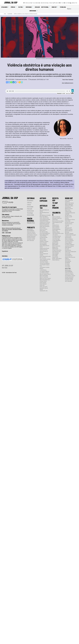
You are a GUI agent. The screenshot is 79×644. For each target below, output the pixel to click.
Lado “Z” (67, 227)
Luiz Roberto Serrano (44, 273)
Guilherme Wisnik (56, 232)
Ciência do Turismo (31, 232)
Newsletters (5, 221)
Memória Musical (69, 231)
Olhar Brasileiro (68, 238)
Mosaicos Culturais (69, 234)
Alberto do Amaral (56, 217)
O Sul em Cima (68, 236)
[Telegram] (15, 82)
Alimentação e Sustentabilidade (31, 230)
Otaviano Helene (43, 281)
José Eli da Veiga (56, 239)
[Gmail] (18, 82)
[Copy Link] (20, 82)
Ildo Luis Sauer (43, 258)
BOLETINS (68, 269)
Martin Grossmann (56, 246)
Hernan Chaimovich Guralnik (44, 254)
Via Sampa (67, 264)
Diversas (67, 218)
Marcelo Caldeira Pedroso (45, 274)
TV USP (55, 203)
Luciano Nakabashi (56, 240)
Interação (67, 225)
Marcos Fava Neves (44, 277)
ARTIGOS (43, 198)
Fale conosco (6, 214)
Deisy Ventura (43, 228)
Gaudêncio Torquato (44, 242)
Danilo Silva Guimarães (45, 226)
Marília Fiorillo (55, 243)
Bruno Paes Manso (44, 217)
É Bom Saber (68, 221)
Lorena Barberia (43, 270)
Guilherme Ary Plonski (44, 248)
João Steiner (55, 235)
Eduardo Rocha (56, 225)
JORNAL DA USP (11, 3)
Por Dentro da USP (31, 239)
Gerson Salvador (43, 243)
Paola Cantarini (43, 283)
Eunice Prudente (56, 227)
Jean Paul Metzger (44, 261)
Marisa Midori (55, 245)
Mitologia (67, 232)
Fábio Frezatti (43, 239)
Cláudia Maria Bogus (44, 221)
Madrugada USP (68, 228)
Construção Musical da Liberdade (70, 213)
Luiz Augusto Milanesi (44, 271)
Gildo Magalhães (43, 244)
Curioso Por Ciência (31, 234)
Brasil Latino (68, 210)
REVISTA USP (55, 199)
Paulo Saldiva (55, 254)
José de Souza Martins (45, 263)
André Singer (55, 220)
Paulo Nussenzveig (56, 252)
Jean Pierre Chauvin (44, 262)
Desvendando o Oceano (32, 235)
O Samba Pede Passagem (70, 235)
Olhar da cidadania (69, 239)
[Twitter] (9, 82)
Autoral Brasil (68, 207)
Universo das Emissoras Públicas (70, 258)
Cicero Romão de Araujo (45, 219)
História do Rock (69, 224)
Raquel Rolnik (55, 257)
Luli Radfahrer (55, 242)
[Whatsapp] (11, 82)
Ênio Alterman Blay (44, 232)
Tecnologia (63, 7)
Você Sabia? (68, 267)
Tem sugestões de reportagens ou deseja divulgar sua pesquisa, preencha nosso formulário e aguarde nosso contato (12, 210)
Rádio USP (55, 7)
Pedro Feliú (42, 285)
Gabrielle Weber (43, 240)
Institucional (46, 7)
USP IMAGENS (56, 207)
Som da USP (68, 253)
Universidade (34, 11)
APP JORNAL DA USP (8, 265)
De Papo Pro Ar (68, 215)
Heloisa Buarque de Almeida (44, 252)
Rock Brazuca (68, 250)
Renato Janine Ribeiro (57, 259)
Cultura (21, 7)
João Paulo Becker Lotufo (58, 233)
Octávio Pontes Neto (57, 250)
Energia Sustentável (31, 236)
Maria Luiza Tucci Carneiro (45, 278)
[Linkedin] (13, 82)
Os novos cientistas (69, 241)
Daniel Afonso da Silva (44, 224)
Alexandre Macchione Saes (44, 213)
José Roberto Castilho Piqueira (45, 268)
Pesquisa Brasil (68, 243)
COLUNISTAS (56, 214)
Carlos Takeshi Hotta (44, 218)
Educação (37, 7)
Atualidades (5, 7)
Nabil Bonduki (55, 249)
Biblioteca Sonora (69, 209)
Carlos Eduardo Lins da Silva (57, 223)
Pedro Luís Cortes (44, 287)
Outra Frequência (69, 242)
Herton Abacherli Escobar (45, 256)
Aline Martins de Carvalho (45, 215)
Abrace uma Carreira (69, 203)
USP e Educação (31, 241)
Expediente (5, 251)
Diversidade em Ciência (70, 220)
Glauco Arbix (55, 231)
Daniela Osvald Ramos (44, 225)
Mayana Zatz (55, 247)
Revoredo (67, 249)
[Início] (5, 14)
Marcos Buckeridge (44, 276)
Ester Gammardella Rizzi (45, 233)
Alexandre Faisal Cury (57, 218)
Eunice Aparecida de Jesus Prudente (44, 235)
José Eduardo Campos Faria (45, 265)
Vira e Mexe (68, 265)
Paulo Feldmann (43, 284)
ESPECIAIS (43, 201)
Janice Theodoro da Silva (45, 259)
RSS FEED (5, 268)
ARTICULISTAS (44, 207)
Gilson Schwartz (56, 228)
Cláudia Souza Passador (45, 222)
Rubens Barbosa (56, 260)
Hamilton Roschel (44, 250)
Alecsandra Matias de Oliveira (44, 211)
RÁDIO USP (69, 198)
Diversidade (30, 7)
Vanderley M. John (44, 291)
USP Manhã (67, 263)
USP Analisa (68, 260)
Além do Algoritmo (69, 204)
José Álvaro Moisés (57, 236)
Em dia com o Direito (69, 222)
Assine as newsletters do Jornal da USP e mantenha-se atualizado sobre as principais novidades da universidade (11, 224)
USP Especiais (68, 261)
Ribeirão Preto (31, 223)
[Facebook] (7, 82)
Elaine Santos (43, 231)
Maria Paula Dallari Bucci (45, 280)
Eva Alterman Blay (44, 237)
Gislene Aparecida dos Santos (44, 246)
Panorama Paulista (31, 238)
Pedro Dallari (55, 256)
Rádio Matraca (68, 247)
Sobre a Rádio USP (69, 200)
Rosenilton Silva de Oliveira (44, 289)
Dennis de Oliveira (43, 229)
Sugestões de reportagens (9, 207)
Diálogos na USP (69, 217)
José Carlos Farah (56, 238)
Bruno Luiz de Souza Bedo (58, 221)
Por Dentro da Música (70, 245)
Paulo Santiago (56, 253)
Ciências (14, 7)
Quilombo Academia (69, 246)
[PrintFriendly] (22, 82)
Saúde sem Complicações (71, 252)
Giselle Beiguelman (56, 229)
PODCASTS (31, 227)
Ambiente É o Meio (69, 206)
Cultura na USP (68, 211)
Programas (67, 202)
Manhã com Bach (69, 229)
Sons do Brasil (68, 254)
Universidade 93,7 (69, 256)
